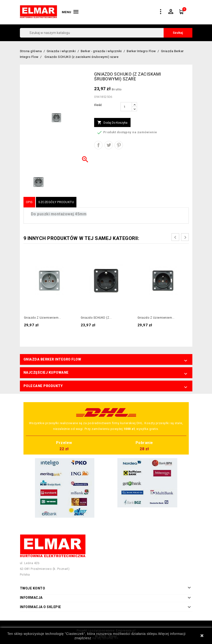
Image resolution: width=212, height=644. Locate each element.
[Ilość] (126, 107)
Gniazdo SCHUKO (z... (96, 318)
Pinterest (119, 145)
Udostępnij (98, 145)
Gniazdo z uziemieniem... (43, 318)
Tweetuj (109, 145)
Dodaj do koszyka (112, 123)
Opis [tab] (29, 202)
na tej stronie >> (105, 638)
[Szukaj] (106, 33)
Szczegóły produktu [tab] (56, 202)
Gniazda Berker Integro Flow (52, 359)
